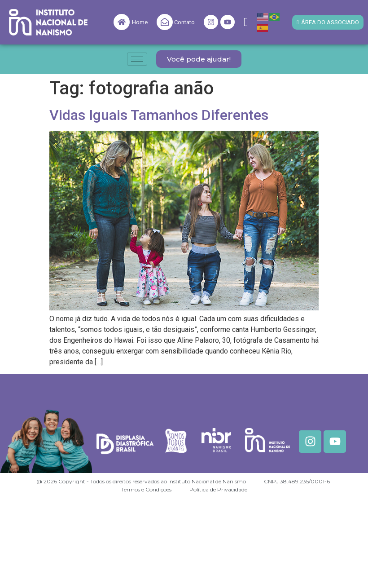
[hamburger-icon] (137, 59)
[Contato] (165, 22)
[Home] (122, 22)
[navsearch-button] (246, 22)
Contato (184, 22)
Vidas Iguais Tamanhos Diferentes (159, 115)
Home (140, 22)
